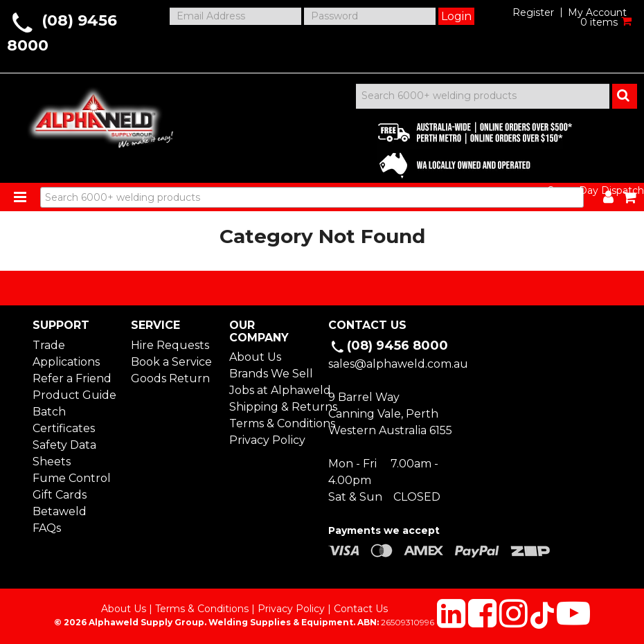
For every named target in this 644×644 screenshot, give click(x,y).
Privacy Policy (267, 440)
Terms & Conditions (272, 423)
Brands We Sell (271, 374)
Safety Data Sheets (64, 453)
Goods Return (170, 378)
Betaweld (60, 511)
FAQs (47, 528)
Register (533, 12)
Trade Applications (66, 354)
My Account (597, 12)
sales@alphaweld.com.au (398, 364)
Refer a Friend (72, 378)
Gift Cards (60, 495)
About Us (255, 357)
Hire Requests (170, 345)
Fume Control (72, 478)
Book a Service (171, 362)
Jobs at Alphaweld (272, 390)
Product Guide (74, 395)
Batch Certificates (64, 420)
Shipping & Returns (272, 407)
